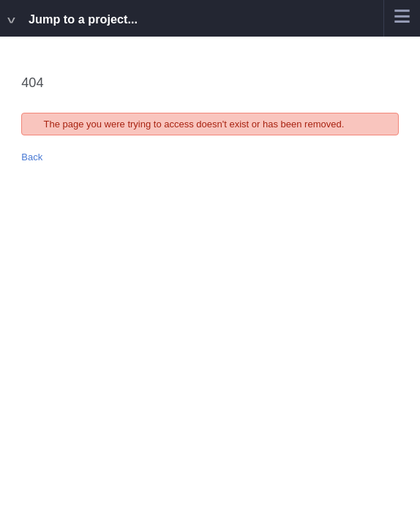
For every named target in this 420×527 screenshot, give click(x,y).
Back (32, 157)
